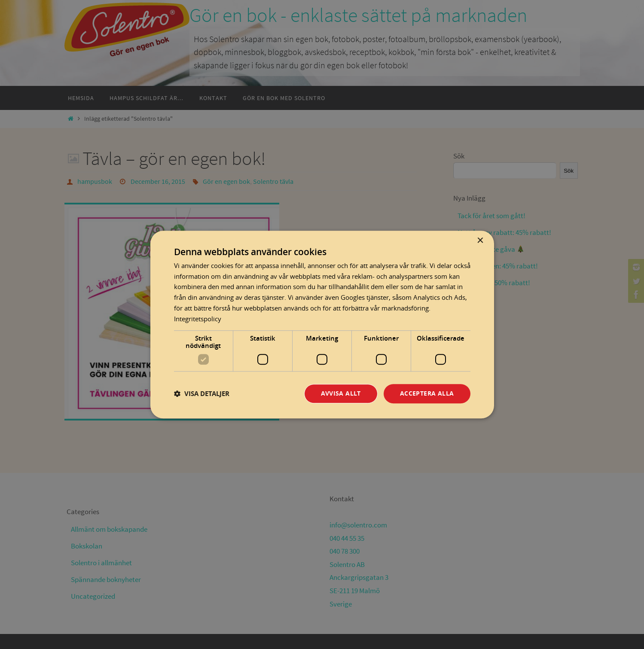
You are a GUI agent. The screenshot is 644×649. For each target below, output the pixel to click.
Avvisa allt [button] (341, 394)
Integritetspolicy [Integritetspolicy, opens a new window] (198, 319)
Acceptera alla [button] (427, 394)
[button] (202, 394)
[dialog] (322, 325)
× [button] (480, 241)
